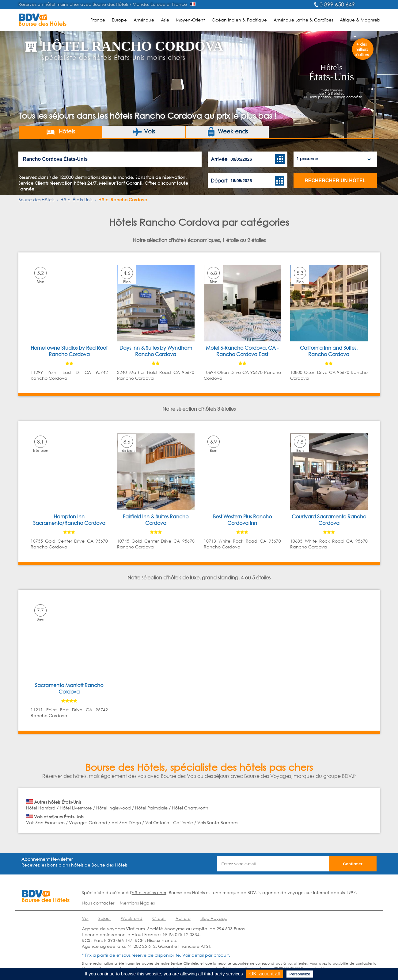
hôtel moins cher (149, 892)
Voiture (183, 918)
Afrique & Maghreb (360, 20)
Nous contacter (98, 903)
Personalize (300, 974)
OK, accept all (265, 974)
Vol (85, 918)
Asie (165, 20)
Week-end (132, 918)
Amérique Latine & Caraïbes (303, 20)
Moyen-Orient (190, 20)
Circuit (159, 918)
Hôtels (61, 132)
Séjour (105, 918)
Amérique (144, 20)
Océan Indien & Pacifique (239, 20)
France (98, 20)
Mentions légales (137, 903)
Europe (119, 20)
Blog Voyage (214, 918)
